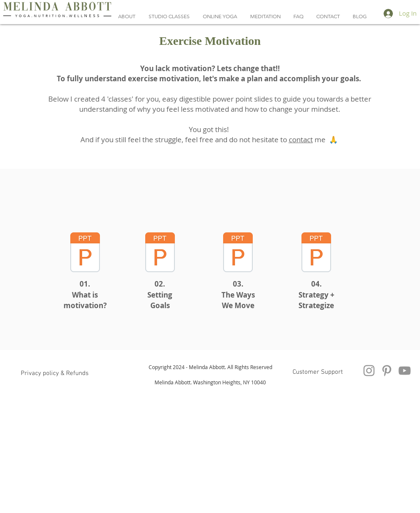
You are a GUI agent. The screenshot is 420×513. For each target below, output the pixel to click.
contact (301, 139)
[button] (220, 16)
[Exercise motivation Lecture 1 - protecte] (85, 253)
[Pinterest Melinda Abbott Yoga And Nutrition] (387, 371)
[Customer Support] (318, 372)
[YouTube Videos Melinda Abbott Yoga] (405, 371)
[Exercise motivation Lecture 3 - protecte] (238, 253)
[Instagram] (369, 371)
